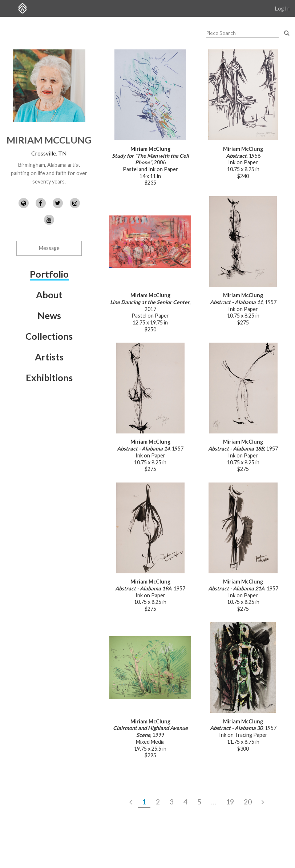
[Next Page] (263, 802)
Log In (282, 8)
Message (49, 248)
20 (248, 802)
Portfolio (49, 274)
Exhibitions (49, 378)
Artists (49, 357)
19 (230, 802)
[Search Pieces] (287, 33)
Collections (49, 336)
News (49, 315)
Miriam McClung (49, 140)
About (49, 295)
